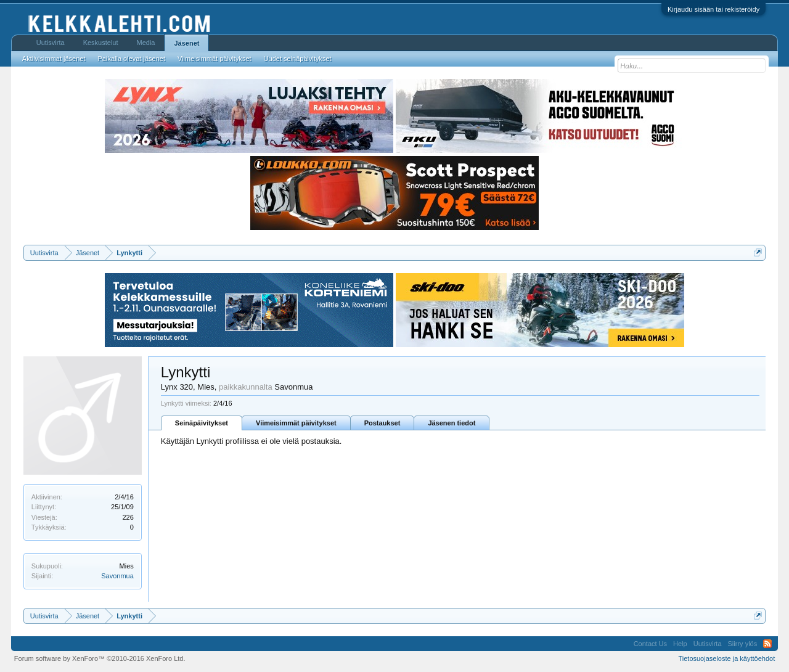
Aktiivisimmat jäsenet (54, 59)
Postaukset (382, 423)
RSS (767, 644)
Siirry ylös (743, 644)
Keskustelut (101, 43)
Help (680, 644)
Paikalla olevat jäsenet (132, 59)
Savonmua (117, 576)
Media (146, 43)
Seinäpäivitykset (202, 423)
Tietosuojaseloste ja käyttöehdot (726, 658)
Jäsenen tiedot (452, 423)
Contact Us (650, 644)
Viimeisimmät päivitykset (296, 423)
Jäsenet (186, 43)
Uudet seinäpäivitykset (298, 59)
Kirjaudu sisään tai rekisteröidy (713, 9)
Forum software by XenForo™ (100, 658)
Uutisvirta (51, 43)
